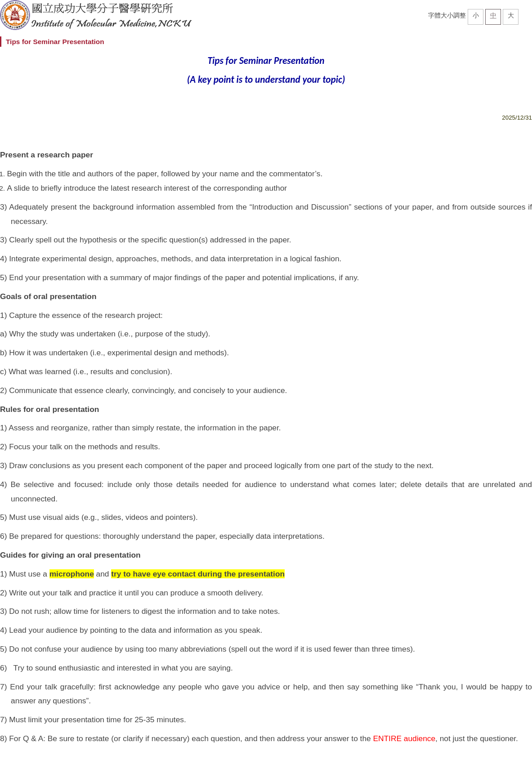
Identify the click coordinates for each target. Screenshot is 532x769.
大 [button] (511, 15)
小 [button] (476, 15)
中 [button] (493, 15)
